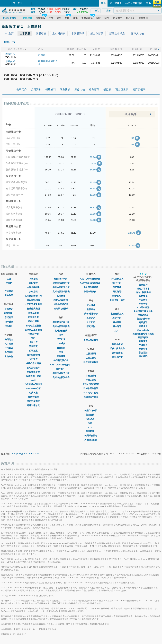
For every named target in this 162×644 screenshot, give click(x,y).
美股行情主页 (91, 410)
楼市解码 (143, 356)
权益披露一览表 (33, 376)
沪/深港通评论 (91, 314)
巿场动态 (117, 296)
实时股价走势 (61, 331)
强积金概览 (117, 344)
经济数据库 (33, 397)
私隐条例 (9, 357)
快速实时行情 (61, 279)
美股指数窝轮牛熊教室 (143, 334)
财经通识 (143, 341)
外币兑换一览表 (117, 300)
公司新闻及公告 (61, 360)
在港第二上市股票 (33, 330)
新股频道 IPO (33, 372)
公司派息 (33, 351)
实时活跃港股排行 (33, 296)
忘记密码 (9, 317)
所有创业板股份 (33, 326)
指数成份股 (33, 313)
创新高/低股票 (33, 300)
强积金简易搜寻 (117, 348)
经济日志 (33, 393)
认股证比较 (91, 358)
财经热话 (143, 322)
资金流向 (61, 348)
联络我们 (9, 326)
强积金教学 (117, 357)
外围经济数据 (91, 440)
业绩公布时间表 (33, 363)
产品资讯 (9, 291)
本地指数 (33, 279)
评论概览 (91, 305)
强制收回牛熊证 (91, 397)
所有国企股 (33, 317)
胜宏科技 (10, 54)
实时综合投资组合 (61, 377)
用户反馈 (9, 322)
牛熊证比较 (91, 380)
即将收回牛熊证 (91, 388)
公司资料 (61, 369)
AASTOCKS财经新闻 (91, 279)
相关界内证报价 (61, 309)
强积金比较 (117, 353)
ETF (33, 338)
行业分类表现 (33, 309)
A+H (33, 380)
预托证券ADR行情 (33, 384)
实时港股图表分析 (61, 287)
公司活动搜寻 (33, 368)
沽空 (61, 335)
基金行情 (117, 318)
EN (20, 3)
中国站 (9, 283)
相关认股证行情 (61, 300)
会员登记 (9, 309)
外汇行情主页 (117, 279)
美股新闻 (91, 431)
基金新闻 (117, 322)
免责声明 (9, 352)
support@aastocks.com (26, 454)
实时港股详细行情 (61, 283)
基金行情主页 (117, 314)
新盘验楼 (143, 349)
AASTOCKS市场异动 (61, 365)
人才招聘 (9, 344)
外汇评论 (91, 322)
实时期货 (33, 292)
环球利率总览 (33, 405)
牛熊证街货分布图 (91, 384)
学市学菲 (143, 304)
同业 (61, 352)
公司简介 (9, 340)
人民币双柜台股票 (33, 304)
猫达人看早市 (143, 289)
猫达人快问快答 (143, 292)
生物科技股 (33, 334)
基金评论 (91, 318)
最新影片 (143, 285)
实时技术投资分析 (61, 373)
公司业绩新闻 (33, 355)
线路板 (42, 55)
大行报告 (33, 359)
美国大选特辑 (143, 319)
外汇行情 (117, 283)
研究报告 (91, 326)
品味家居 (143, 345)
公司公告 (33, 342)
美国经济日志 (91, 436)
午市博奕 (143, 300)
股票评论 (91, 309)
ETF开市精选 (143, 307)
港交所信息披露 (91, 287)
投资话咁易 (143, 315)
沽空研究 (33, 346)
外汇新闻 (117, 287)
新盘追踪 (143, 353)
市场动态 (91, 419)
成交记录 (61, 339)
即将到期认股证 (91, 362)
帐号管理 (9, 313)
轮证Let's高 (143, 330)
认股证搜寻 (91, 354)
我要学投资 (143, 338)
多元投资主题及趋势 (143, 311)
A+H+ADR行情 (33, 388)
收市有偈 (143, 296)
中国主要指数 (33, 287)
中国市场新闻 (91, 292)
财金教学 (9, 295)
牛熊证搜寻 (91, 376)
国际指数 (33, 283)
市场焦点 (143, 326)
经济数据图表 (33, 401)
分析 (91, 423)
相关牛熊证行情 (61, 304)
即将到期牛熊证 (91, 393)
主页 (9, 279)
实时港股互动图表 (61, 292)
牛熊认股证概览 (91, 340)
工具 (117, 331)
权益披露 (61, 356)
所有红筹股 (33, 321)
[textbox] (138, 10)
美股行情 (91, 415)
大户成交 (61, 343)
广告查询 (9, 348)
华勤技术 (10, 61)
